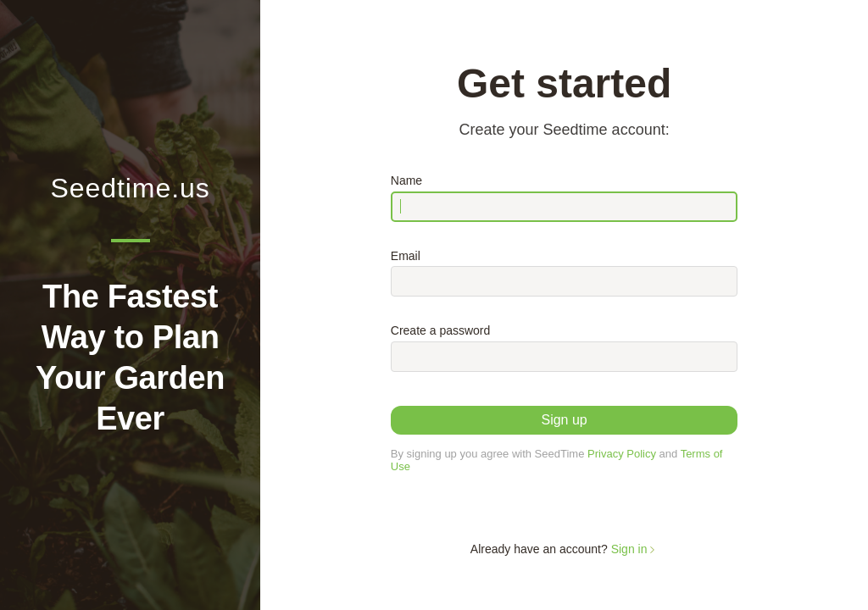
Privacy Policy (622, 454)
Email (406, 256)
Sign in (635, 549)
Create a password (441, 330)
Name (406, 180)
